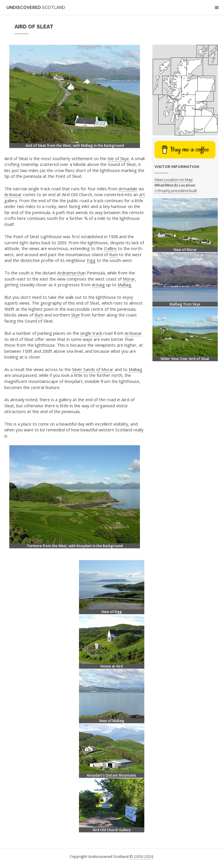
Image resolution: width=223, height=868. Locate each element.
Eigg (91, 260)
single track (91, 333)
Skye (75, 315)
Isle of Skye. (119, 158)
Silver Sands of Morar (93, 369)
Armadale (128, 189)
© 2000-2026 (142, 856)
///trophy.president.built (176, 191)
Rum (114, 254)
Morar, (130, 279)
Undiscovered (36, 7)
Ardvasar (13, 194)
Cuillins (110, 248)
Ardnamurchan (71, 273)
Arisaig (98, 285)
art (142, 194)
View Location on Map (174, 180)
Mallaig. (125, 285)
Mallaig (135, 369)
